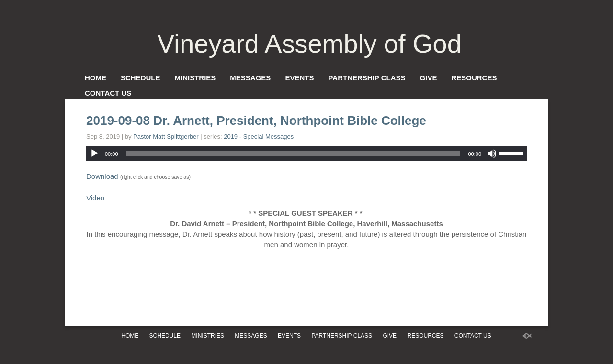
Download (102, 176)
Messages (250, 78)
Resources (474, 78)
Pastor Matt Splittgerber (166, 137)
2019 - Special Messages (259, 137)
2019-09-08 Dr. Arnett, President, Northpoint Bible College (256, 121)
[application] (306, 154)
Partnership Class (367, 78)
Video (95, 198)
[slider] (293, 154)
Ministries (195, 78)
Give (429, 78)
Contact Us (108, 93)
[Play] (94, 154)
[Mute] (492, 154)
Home (96, 78)
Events (299, 78)
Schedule (141, 78)
